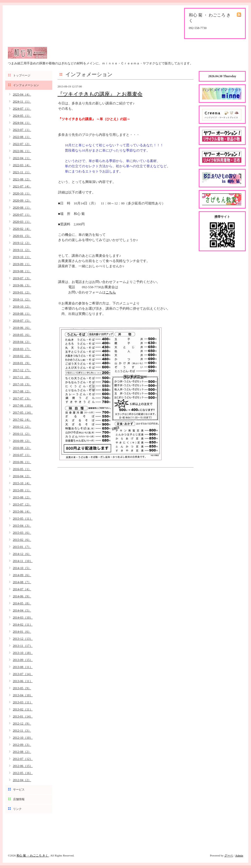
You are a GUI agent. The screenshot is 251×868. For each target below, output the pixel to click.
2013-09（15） (23, 660)
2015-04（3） (22, 526)
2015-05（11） (23, 519)
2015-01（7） (22, 547)
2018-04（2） (22, 342)
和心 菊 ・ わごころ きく (33, 855)
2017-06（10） (23, 405)
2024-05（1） (22, 116)
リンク (17, 809)
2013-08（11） (23, 667)
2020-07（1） (22, 215)
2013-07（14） (23, 674)
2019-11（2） (22, 250)
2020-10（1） (22, 193)
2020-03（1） (22, 222)
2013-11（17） (23, 646)
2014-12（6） (22, 554)
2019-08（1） (22, 271)
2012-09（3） (22, 745)
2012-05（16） (23, 773)
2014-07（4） (22, 589)
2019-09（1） (22, 264)
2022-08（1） (22, 137)
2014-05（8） (22, 603)
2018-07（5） (22, 321)
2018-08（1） (22, 314)
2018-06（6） (22, 328)
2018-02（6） (22, 356)
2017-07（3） (22, 398)
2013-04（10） (23, 695)
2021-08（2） (22, 179)
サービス (19, 789)
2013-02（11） (23, 709)
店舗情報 (19, 799)
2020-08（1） (22, 208)
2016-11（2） (22, 434)
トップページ (22, 75)
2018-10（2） (22, 307)
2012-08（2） (22, 752)
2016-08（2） (22, 448)
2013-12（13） (23, 639)
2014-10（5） (22, 568)
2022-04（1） (22, 158)
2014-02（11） (23, 625)
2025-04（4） (22, 94)
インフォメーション (26, 85)
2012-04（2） (22, 780)
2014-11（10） (23, 561)
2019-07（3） (22, 278)
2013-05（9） (22, 688)
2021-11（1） (22, 172)
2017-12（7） (22, 370)
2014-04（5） (22, 610)
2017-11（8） (22, 377)
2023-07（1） (22, 130)
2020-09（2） (22, 201)
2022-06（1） (22, 151)
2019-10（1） (22, 257)
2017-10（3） (22, 384)
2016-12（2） (22, 427)
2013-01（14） (23, 716)
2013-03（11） (23, 702)
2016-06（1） (22, 462)
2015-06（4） (22, 511)
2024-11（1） (22, 102)
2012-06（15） (23, 766)
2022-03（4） (22, 165)
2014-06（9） (22, 596)
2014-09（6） (22, 575)
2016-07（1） (22, 455)
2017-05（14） (23, 413)
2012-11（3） (22, 731)
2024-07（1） (22, 109)
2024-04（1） (22, 123)
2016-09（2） (22, 441)
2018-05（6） (22, 335)
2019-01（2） (22, 292)
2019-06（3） (22, 285)
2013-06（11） (23, 681)
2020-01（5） (22, 236)
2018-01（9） (22, 363)
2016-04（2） (22, 476)
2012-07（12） (23, 759)
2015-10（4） (22, 483)
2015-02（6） (22, 540)
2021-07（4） (22, 186)
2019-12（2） (22, 243)
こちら (111, 292)
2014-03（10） (23, 617)
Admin (239, 855)
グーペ (229, 855)
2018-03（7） (22, 349)
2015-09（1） (22, 490)
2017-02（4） (22, 420)
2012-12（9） (22, 724)
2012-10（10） (23, 738)
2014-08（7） (22, 582)
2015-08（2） (22, 497)
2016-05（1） (22, 469)
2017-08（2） (22, 391)
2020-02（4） (22, 229)
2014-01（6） (22, 632)
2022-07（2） (22, 144)
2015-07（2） (22, 504)
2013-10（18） (23, 653)
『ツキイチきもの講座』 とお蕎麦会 (100, 94)
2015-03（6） (22, 533)
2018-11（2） (22, 299)
